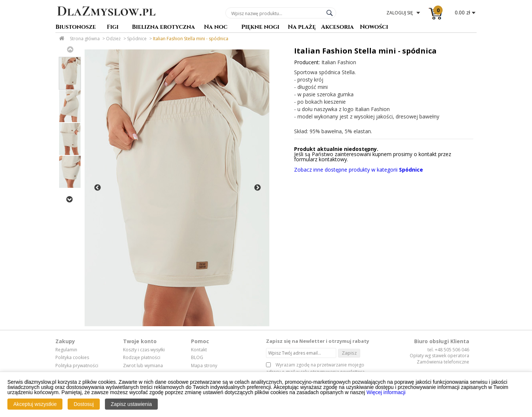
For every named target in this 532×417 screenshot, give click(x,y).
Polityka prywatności (77, 366)
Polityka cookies (72, 358)
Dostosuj (83, 404)
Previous (70, 49)
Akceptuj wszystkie (35, 404)
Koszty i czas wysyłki (144, 350)
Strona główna (85, 39)
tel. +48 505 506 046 (448, 350)
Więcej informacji (386, 392)
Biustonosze (76, 27)
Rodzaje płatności (142, 358)
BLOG (197, 358)
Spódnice (137, 39)
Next (69, 199)
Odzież (113, 39)
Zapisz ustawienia (131, 404)
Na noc (216, 27)
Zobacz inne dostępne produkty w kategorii (359, 170)
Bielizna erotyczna (163, 27)
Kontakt (199, 350)
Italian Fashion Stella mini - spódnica (191, 39)
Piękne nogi (260, 27)
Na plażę (302, 27)
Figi (113, 27)
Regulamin (66, 350)
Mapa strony (204, 366)
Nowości (374, 27)
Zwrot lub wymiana (143, 366)
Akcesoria (337, 27)
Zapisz (349, 353)
